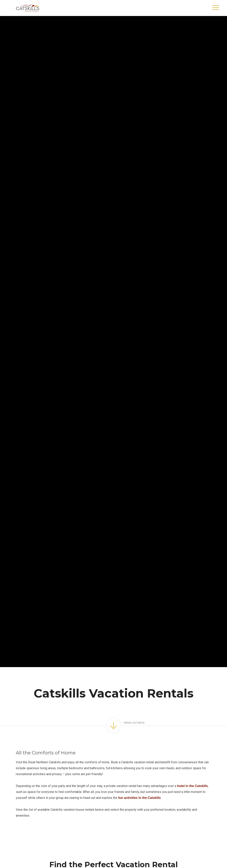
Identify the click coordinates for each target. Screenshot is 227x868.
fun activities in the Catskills (139, 798)
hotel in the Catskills (192, 786)
